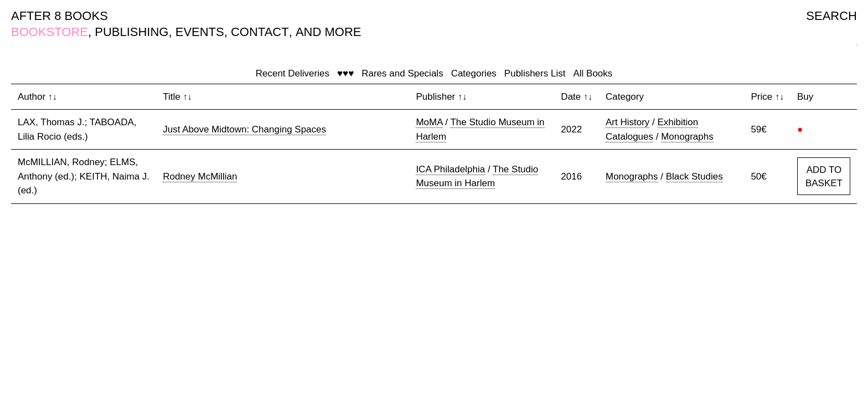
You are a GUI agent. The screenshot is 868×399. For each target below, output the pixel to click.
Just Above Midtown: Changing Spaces (244, 129)
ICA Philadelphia (450, 169)
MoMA (429, 122)
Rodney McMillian (200, 177)
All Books (593, 73)
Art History (627, 122)
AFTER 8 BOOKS (60, 16)
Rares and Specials (402, 73)
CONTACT (260, 32)
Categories (474, 73)
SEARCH (831, 16)
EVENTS (200, 32)
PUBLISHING (131, 32)
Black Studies (694, 177)
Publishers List (535, 73)
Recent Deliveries (293, 73)
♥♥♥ (345, 73)
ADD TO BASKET (824, 177)
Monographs (687, 137)
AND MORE (329, 32)
